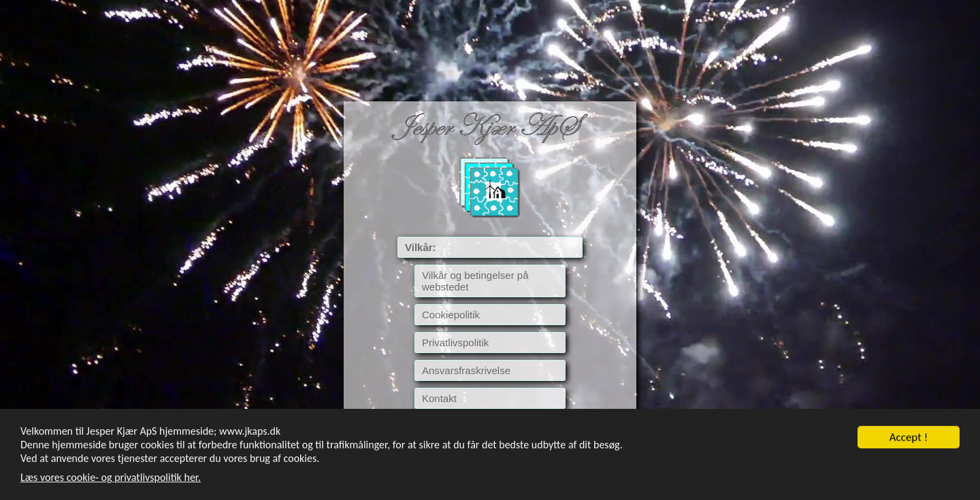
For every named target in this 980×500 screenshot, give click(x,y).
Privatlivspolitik (455, 343)
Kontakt (439, 398)
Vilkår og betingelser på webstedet (475, 281)
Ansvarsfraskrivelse (466, 370)
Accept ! (909, 438)
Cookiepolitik (451, 315)
